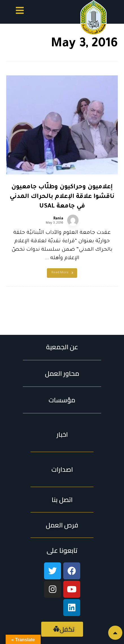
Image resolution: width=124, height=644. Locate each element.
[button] (20, 11)
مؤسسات (62, 400)
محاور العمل (62, 373)
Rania (58, 219)
